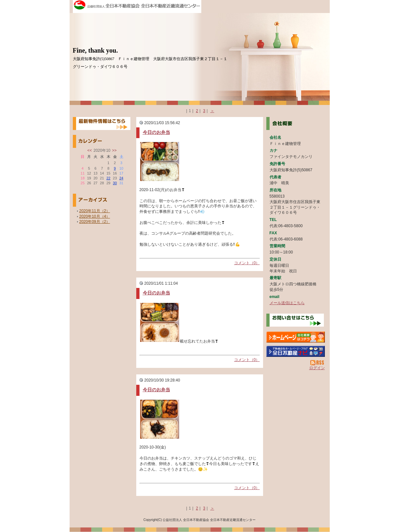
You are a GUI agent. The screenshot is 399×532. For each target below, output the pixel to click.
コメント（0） (247, 263)
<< (89, 150)
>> (114, 150)
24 (121, 178)
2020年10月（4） (95, 216)
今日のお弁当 (156, 132)
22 (108, 178)
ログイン (317, 368)
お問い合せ (295, 320)
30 (115, 183)
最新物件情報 (102, 123)
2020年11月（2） (95, 211)
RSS (318, 363)
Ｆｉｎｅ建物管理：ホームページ (296, 337)
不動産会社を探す (296, 351)
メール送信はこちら (287, 303)
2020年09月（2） (95, 222)
